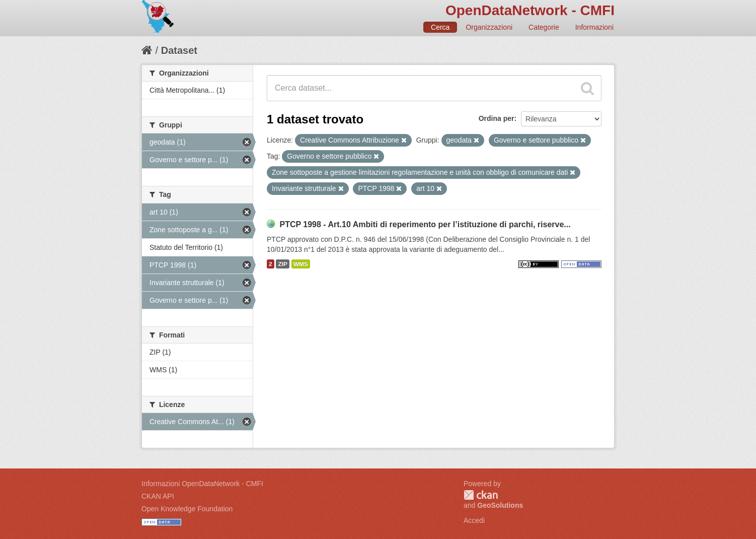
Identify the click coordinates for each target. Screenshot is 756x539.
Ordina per (497, 118)
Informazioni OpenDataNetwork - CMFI (202, 484)
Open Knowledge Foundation (187, 509)
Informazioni (594, 27)
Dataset (179, 50)
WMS (301, 264)
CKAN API (158, 496)
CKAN (481, 495)
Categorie (544, 27)
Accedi (474, 520)
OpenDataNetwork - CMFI (530, 10)
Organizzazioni (489, 27)
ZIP (282, 264)
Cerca (440, 27)
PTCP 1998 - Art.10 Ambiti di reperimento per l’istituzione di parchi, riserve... (425, 224)
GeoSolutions (500, 505)
